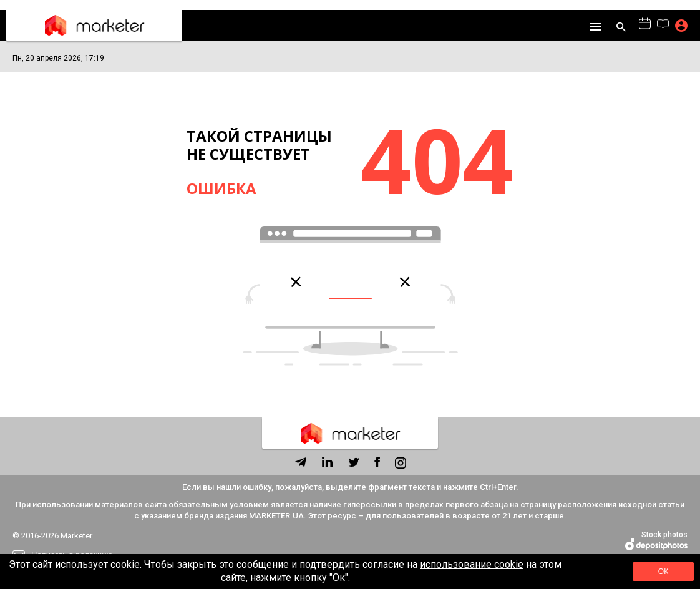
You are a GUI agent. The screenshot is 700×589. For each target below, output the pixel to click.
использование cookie (472, 564)
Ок (664, 572)
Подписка (681, 26)
